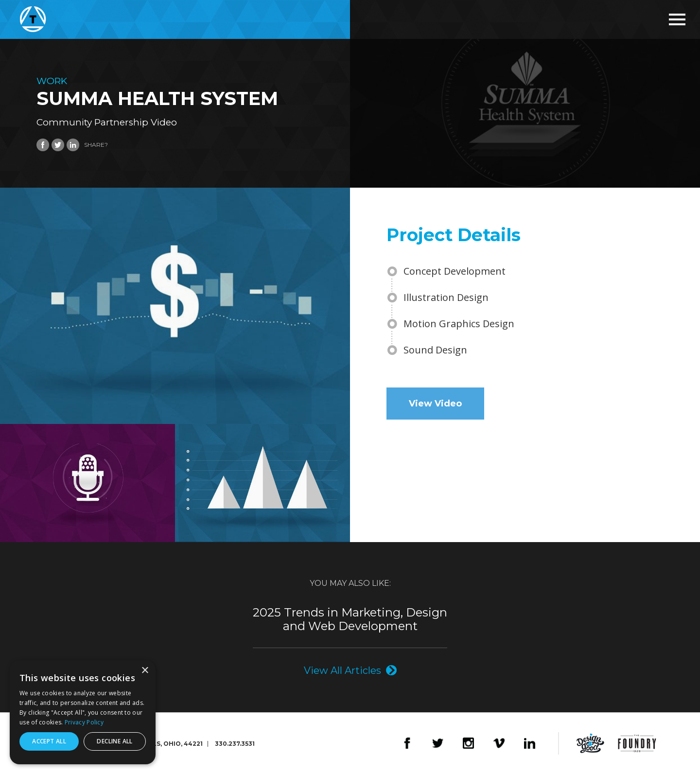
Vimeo (499, 743)
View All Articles (342, 670)
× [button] (145, 671)
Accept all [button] (49, 741)
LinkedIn (530, 743)
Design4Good (590, 743)
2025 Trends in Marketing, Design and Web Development (350, 619)
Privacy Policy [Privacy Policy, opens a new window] (84, 722)
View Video (435, 404)
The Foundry (637, 743)
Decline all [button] (114, 741)
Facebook (407, 743)
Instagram (468, 743)
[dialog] (83, 712)
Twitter (438, 743)
